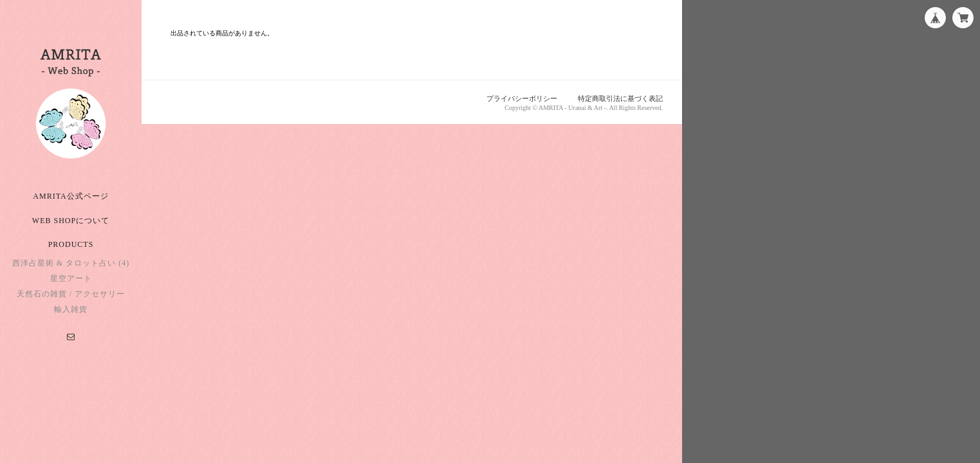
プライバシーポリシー (522, 98)
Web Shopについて (71, 221)
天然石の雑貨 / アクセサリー (71, 294)
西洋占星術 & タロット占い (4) (71, 263)
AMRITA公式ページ (70, 196)
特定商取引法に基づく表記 (620, 98)
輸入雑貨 (71, 309)
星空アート (71, 278)
